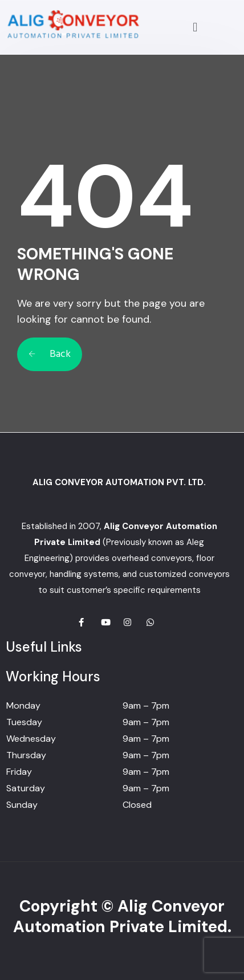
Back (50, 354)
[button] (195, 27)
